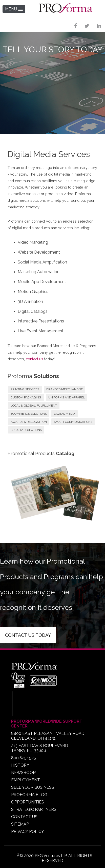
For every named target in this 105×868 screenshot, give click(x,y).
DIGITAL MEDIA (65, 414)
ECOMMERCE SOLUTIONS (29, 414)
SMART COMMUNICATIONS (73, 422)
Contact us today (28, 635)
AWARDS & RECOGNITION (29, 422)
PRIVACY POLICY (28, 832)
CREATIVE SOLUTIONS (26, 430)
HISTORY (20, 765)
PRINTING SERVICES (25, 389)
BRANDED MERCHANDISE (65, 389)
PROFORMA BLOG (29, 795)
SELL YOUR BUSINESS (33, 787)
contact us (35, 359)
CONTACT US (24, 817)
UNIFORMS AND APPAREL (67, 397)
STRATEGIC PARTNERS (34, 809)
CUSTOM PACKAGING (26, 397)
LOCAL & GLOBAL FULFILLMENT (34, 406)
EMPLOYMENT (26, 780)
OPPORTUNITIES (28, 802)
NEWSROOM (24, 773)
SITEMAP (20, 824)
